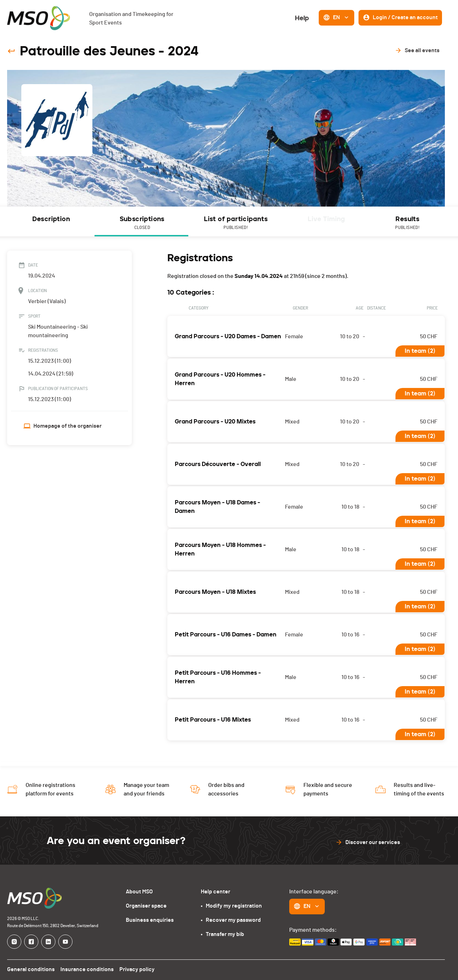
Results (407, 223)
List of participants (235, 223)
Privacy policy (135, 969)
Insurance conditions (86, 969)
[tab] (51, 221)
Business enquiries (151, 920)
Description (51, 219)
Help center (215, 891)
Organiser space (148, 906)
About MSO (141, 891)
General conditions (31, 969)
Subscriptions (141, 223)
